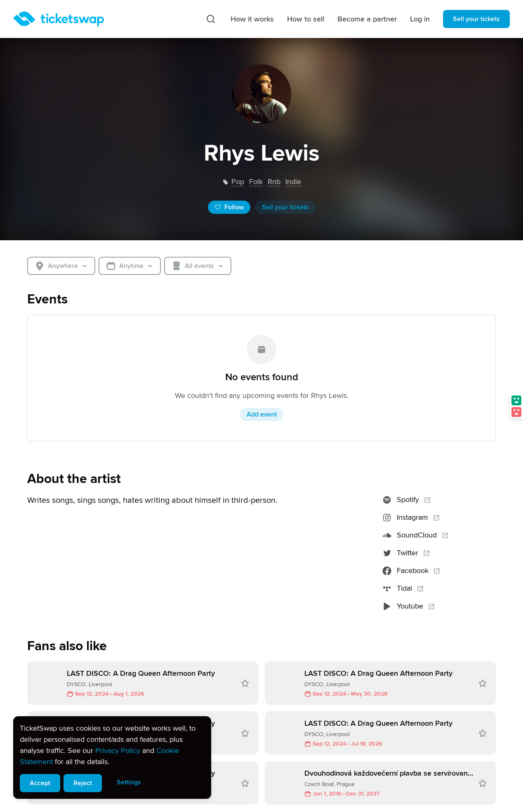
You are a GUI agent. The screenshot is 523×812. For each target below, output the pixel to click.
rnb (274, 182)
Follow (229, 207)
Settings (129, 782)
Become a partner (367, 19)
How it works (252, 19)
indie (293, 182)
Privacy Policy (118, 750)
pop (238, 182)
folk (256, 182)
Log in (420, 19)
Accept (40, 783)
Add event (262, 414)
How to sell (306, 19)
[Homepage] (59, 19)
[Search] (211, 19)
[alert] (112, 758)
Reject (83, 783)
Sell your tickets (476, 19)
